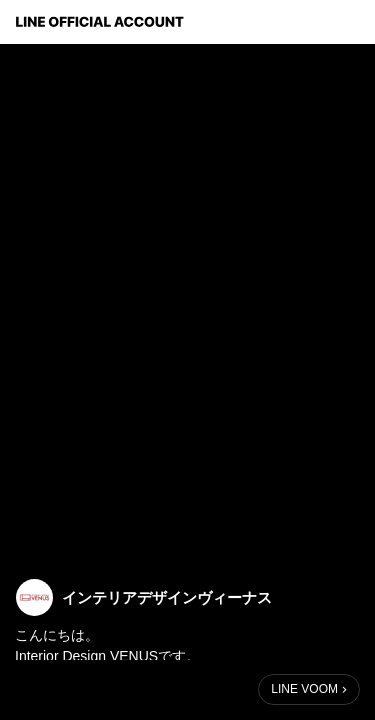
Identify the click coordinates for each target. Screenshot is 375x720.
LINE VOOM (304, 689)
